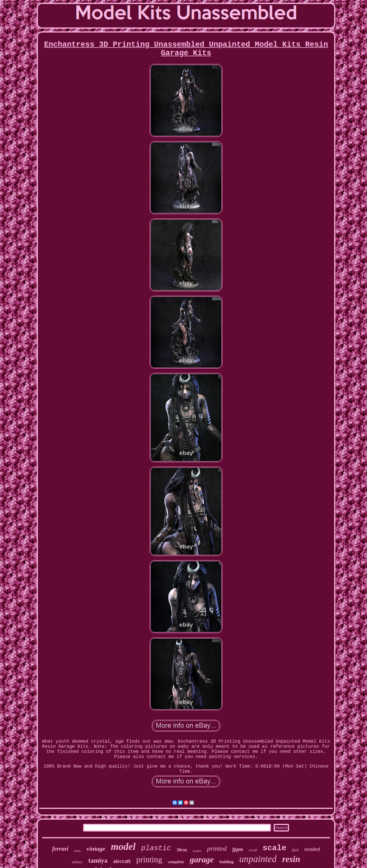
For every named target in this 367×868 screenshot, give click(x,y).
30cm (182, 850)
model (123, 847)
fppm (238, 849)
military (77, 862)
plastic (156, 848)
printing (149, 860)
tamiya (98, 861)
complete (176, 862)
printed (217, 848)
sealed (312, 849)
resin (291, 859)
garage (202, 859)
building (226, 862)
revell (253, 850)
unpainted (258, 859)
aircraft (122, 861)
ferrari (60, 849)
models (197, 851)
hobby (77, 851)
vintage (96, 849)
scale (275, 848)
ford (295, 850)
